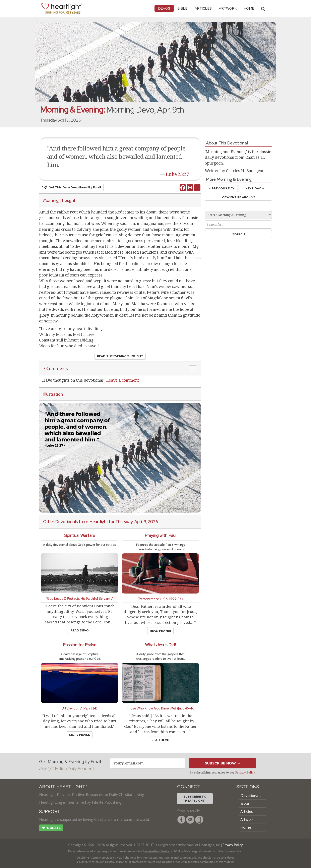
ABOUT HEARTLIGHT (63, 787)
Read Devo (80, 630)
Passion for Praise (80, 645)
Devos (164, 8)
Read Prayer (160, 631)
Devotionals (251, 796)
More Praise (80, 735)
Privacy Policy (245, 772)
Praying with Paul (160, 535)
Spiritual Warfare (80, 535)
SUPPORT (50, 812)
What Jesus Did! (160, 645)
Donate (51, 828)
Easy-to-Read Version (157, 851)
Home (246, 827)
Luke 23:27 (177, 174)
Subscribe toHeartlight (195, 799)
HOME (249, 8)
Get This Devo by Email (71, 188)
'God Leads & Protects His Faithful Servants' (80, 598)
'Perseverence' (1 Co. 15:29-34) (161, 599)
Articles (203, 8)
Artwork (228, 8)
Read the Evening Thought (120, 356)
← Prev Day (221, 188)
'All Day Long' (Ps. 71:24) (80, 708)
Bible (182, 8)
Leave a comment (122, 380)
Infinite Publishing (107, 802)
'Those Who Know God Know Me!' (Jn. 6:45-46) (161, 708)
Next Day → (255, 188)
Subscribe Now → (223, 763)
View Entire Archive (238, 197)
